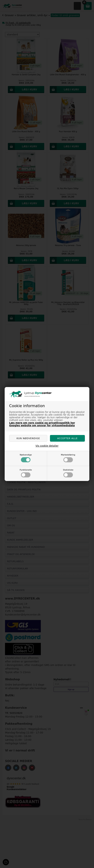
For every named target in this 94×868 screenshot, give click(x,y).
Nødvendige (26, 458)
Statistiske (68, 473)
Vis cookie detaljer (47, 446)
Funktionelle (26, 473)
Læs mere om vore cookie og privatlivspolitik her (42, 423)
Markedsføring (68, 458)
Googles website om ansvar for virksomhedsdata (42, 426)
